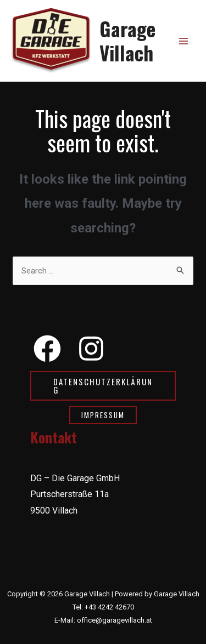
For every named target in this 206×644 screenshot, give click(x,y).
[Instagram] (91, 349)
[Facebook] (47, 349)
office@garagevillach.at (115, 620)
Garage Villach (127, 40)
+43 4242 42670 (109, 607)
